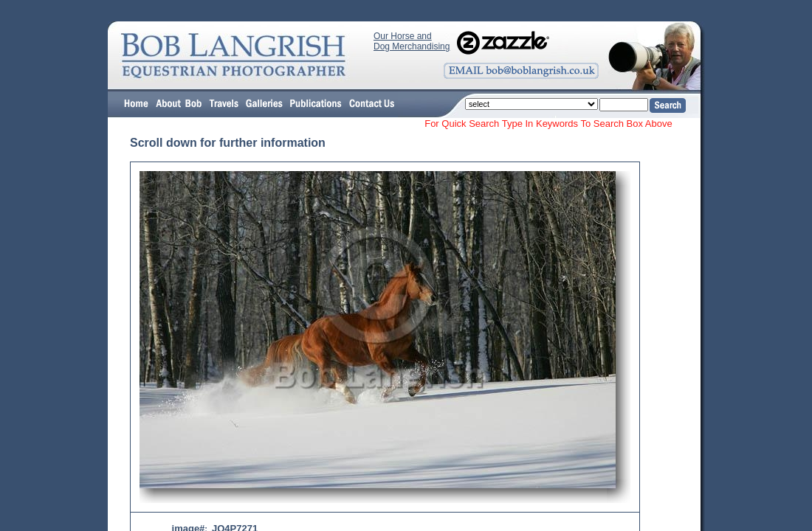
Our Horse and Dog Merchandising (412, 41)
